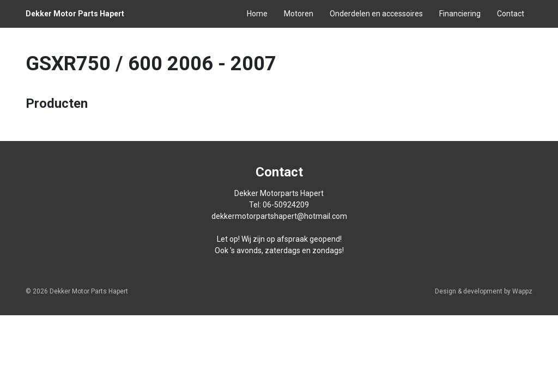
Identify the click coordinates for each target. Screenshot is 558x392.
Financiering (460, 14)
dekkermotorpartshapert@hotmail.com (279, 216)
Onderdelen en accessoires (376, 14)
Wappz (522, 291)
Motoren (299, 14)
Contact (511, 14)
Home (257, 14)
